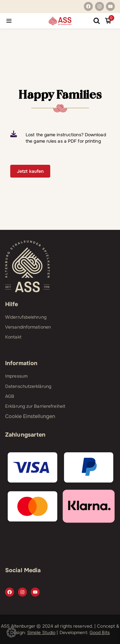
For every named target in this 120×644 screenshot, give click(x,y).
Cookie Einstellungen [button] (30, 416)
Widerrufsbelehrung (26, 317)
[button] (12, 632)
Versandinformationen (28, 327)
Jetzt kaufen (30, 171)
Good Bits (100, 632)
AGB (10, 396)
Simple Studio (41, 632)
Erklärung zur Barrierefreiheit (35, 406)
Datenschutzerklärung (28, 386)
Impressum (16, 376)
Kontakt (13, 337)
